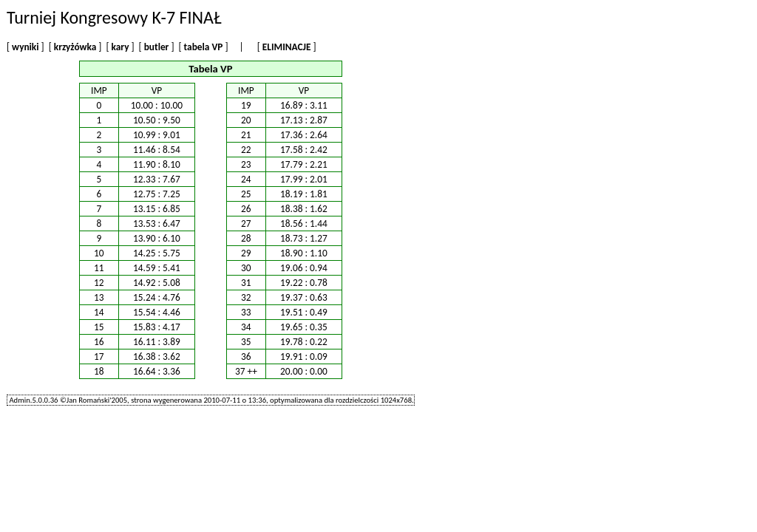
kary (120, 47)
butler (157, 47)
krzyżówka (75, 47)
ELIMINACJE (287, 47)
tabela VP (204, 47)
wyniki (25, 47)
